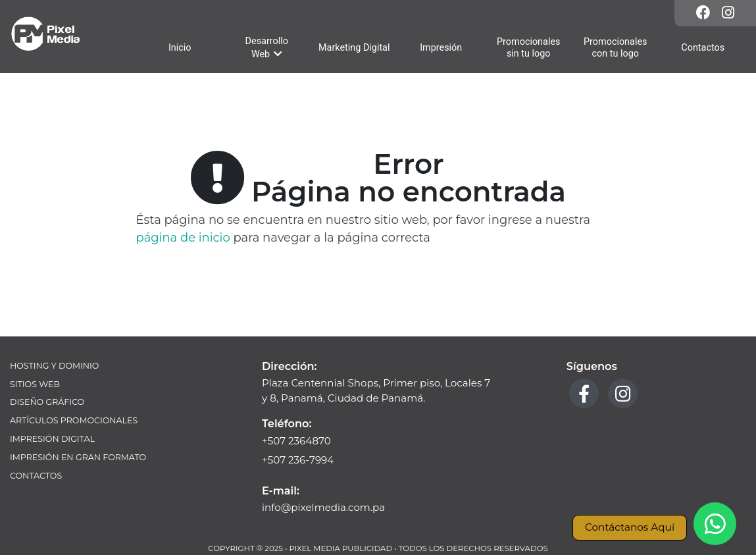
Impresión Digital (52, 439)
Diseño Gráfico (47, 402)
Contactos (36, 476)
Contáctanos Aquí (630, 527)
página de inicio (183, 238)
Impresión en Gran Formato (78, 457)
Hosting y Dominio (54, 366)
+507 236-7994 (298, 460)
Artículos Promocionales (74, 420)
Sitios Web (35, 384)
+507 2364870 (296, 441)
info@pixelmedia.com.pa (323, 507)
